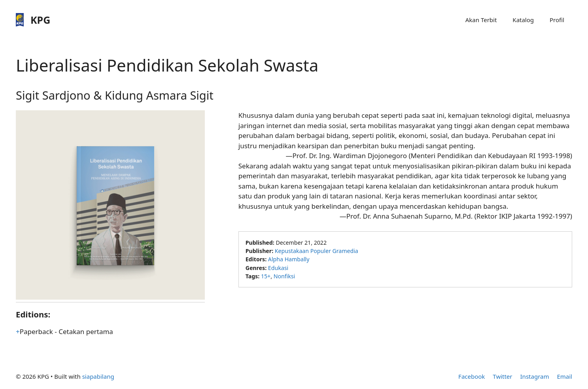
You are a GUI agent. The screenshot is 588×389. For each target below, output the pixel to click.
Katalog (523, 20)
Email (564, 376)
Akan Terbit (481, 20)
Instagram (535, 376)
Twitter (502, 376)
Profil (557, 20)
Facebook (472, 376)
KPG (40, 20)
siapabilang (98, 376)
